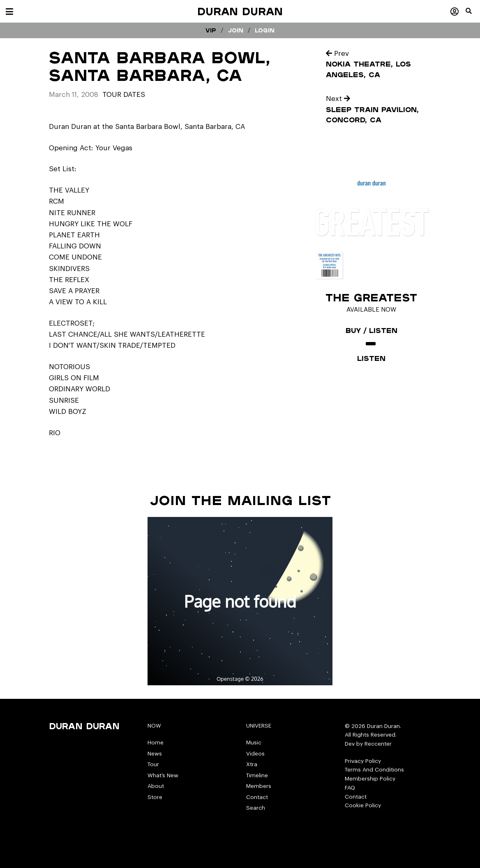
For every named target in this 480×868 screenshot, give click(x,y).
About (156, 786)
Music (254, 743)
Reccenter (378, 744)
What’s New (163, 775)
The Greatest (371, 297)
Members (259, 786)
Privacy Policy (363, 761)
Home (156, 743)
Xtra (252, 764)
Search (256, 808)
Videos (255, 754)
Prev (337, 54)
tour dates (124, 95)
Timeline (257, 775)
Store (155, 797)
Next (338, 99)
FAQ (350, 788)
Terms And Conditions (374, 770)
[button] (473, 14)
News (155, 754)
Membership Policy (370, 779)
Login (265, 30)
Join (236, 30)
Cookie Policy (363, 805)
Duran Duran (240, 11)
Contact (257, 797)
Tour (153, 764)
